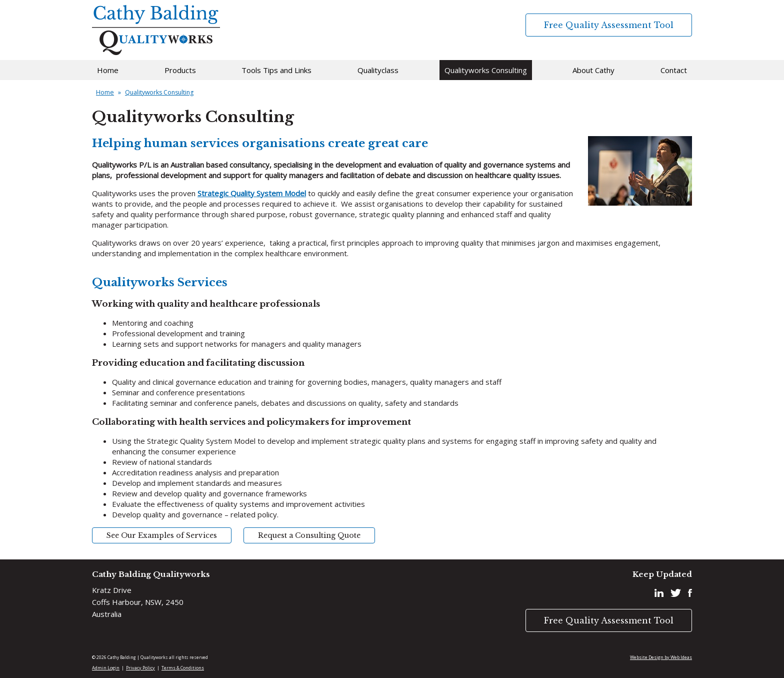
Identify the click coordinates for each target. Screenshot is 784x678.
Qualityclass (378, 70)
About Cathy (593, 70)
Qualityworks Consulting (486, 70)
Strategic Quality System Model (252, 193)
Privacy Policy (140, 668)
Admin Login (106, 668)
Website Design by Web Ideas (661, 657)
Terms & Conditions (183, 668)
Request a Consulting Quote (309, 535)
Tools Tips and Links (276, 70)
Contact (674, 70)
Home (108, 70)
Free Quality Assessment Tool (609, 25)
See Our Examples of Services (162, 535)
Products (180, 70)
